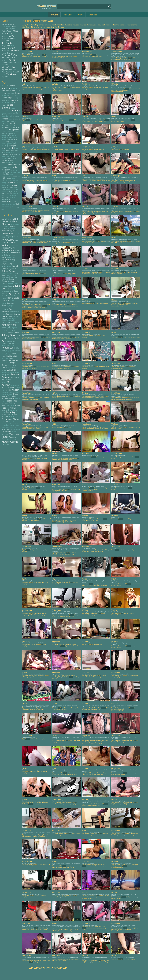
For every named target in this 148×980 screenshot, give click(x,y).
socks (53, 835)
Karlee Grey (11, 343)
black (4, 105)
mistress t (60, 90)
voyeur (118, 213)
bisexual (92, 179)
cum (9, 121)
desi (64, 553)
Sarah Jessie (6, 415)
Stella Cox (13, 428)
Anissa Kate (8, 250)
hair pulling (85, 742)
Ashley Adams (11, 257)
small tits (9, 193)
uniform (119, 429)
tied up (102, 398)
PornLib (10, 53)
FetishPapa (6, 31)
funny (134, 241)
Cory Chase (13, 293)
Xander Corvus (10, 442)
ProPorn (14, 55)
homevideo (10, 151)
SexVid (4, 60)
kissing (12, 156)
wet (9, 208)
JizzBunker (8, 43)
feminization (106, 272)
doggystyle (14, 130)
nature (12, 174)
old (19, 176)
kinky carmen (121, 931)
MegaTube (6, 46)
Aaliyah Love (6, 219)
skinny (15, 191)
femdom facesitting (47, 27)
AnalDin (11, 24)
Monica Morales (8, 387)
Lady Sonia (5, 358)
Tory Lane (5, 434)
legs (14, 158)
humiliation (85, 151)
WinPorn (9, 72)
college (10, 115)
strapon (123, 25)
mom (9, 172)
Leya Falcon (12, 365)
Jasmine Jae (6, 319)
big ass (11, 98)
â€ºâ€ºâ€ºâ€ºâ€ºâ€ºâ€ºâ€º (49, 968)
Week (51, 21)
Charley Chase (7, 286)
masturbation (14, 165)
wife (18, 208)
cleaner (102, 179)
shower (36, 399)
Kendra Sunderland (11, 352)
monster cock (15, 172)
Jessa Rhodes (6, 327)
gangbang (13, 142)
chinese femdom (45, 25)
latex (116, 59)
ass (13, 91)
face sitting (103, 427)
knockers (4, 158)
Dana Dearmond (7, 296)
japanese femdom (104, 25)
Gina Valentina (15, 312)
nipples (10, 176)
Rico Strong (10, 406)
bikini (86, 865)
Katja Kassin (11, 345)
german (4, 144)
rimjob (34, 212)
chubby (16, 113)
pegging (29, 212)
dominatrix (94, 272)
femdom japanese (80, 25)
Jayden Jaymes (7, 322)
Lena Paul (14, 360)
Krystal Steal (12, 356)
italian (39, 582)
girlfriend (10, 144)
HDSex (11, 34)
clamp (65, 959)
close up (4, 115)
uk (139, 337)
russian (9, 189)
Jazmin (16, 323)
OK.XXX (11, 48)
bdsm (16, 95)
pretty (3, 185)
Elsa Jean (10, 303)
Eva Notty (11, 305)
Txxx (11, 62)
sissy (92, 274)
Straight (54, 15)
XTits (3, 75)
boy (95, 336)
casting (4, 113)
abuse (31, 961)
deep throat (10, 127)
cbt (32, 27)
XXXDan (11, 74)
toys (17, 204)
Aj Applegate (5, 227)
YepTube (5, 77)
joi (139, 212)
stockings (5, 197)
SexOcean (6, 57)
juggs (3, 156)
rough (3, 189)
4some (27, 708)
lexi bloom (120, 615)
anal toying (61, 675)
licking (11, 160)
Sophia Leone (14, 426)
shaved (10, 191)
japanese (13, 154)
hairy (7, 146)
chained (39, 55)
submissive (55, 244)
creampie (16, 119)
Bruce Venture (12, 275)
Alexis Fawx (8, 233)
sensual (4, 191)
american (14, 88)
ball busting (118, 58)
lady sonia (120, 306)
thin (100, 121)
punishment (76, 212)
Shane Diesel (13, 422)
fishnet (106, 212)
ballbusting (115, 25)
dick (17, 127)
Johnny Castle (13, 333)
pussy (14, 185)
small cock (68, 182)
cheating (10, 113)
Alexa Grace (11, 228)
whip (45, 243)
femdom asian (60, 27)
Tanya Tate (16, 429)
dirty (7, 130)
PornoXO (6, 55)
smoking (45, 771)
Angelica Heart (13, 246)
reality (4, 187)
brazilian (91, 804)
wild (3, 210)
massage (4, 165)
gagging (84, 213)
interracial (5, 154)
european (10, 134)
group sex (75, 305)
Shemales (93, 15)
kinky (7, 156)
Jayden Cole (11, 321)
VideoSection (9, 67)
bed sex (31, 337)
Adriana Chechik (10, 223)
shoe (121, 399)
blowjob (6, 108)
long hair (11, 163)
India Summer (7, 314)
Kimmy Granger (6, 354)
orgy (13, 178)
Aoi (7, 253)
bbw (12, 95)
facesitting (69, 25)
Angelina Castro (8, 248)
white (13, 208)
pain (93, 121)
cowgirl (5, 119)
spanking (9, 195)
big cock (14, 100)
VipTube (5, 70)
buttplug (87, 740)
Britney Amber (8, 271)
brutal (60, 615)
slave (64, 58)
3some (12, 86)
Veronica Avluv (11, 439)
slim (104, 742)
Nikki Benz (5, 392)
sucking (12, 199)
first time (54, 368)
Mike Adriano (7, 384)
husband (7, 153)
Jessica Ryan (12, 329)
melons (10, 168)
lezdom (54, 961)
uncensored (5, 206)
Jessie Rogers (6, 331)
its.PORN (5, 41)
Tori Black (15, 432)
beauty (4, 98)
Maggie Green (14, 372)
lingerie (5, 162)
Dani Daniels (13, 298)
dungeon (99, 740)
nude (15, 176)
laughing (84, 551)
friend (101, 303)
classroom (66, 458)
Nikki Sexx (12, 392)
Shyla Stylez (5, 426)
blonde (10, 105)
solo (3, 195)
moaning (14, 170)
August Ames (13, 262)
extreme (33, 87)
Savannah (7, 419)
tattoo (4, 202)
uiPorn (16, 62)
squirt (14, 195)
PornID (4, 53)
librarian (60, 931)
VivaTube (13, 70)
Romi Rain (12, 408)
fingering (5, 142)
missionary (6, 170)
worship (99, 56)
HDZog (4, 36)
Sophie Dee (5, 428)
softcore (16, 193)
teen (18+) (12, 202)
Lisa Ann (5, 367)
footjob (100, 550)
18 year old (5, 86)
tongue (89, 243)
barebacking (5, 95)
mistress (105, 55)
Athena (5, 260)
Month (44, 21)
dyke (69, 959)
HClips (15, 31)
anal (3, 91)
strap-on (12, 198)
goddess (100, 87)
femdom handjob (58, 25)
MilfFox (13, 46)
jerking (133, 367)
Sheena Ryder (14, 424)
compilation (5, 117)
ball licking (25, 836)
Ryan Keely (5, 410)
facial (9, 136)
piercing (15, 180)
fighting (92, 429)
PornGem (5, 51)
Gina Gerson (7, 310)
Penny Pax (12, 396)
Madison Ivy (5, 372)
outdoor (4, 180)
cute (3, 127)
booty (3, 111)
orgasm (8, 178)
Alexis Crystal (9, 231)
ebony (17, 132)
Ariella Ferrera (6, 255)
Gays (80, 15)
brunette (15, 111)
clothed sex (75, 929)
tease (73, 182)
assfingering (39, 835)
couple (17, 117)
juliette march (41, 307)
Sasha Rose (13, 417)
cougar (12, 117)
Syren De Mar (7, 429)
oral (3, 178)
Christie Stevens (7, 291)
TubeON (5, 62)
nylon (125, 59)
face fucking (105, 740)
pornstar (11, 182)
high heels (99, 55)
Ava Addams (7, 264)
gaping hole (40, 804)
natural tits (5, 174)
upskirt (66, 460)
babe (18, 93)
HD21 (4, 34)
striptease (5, 199)
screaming (15, 189)
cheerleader (123, 241)
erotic (3, 134)
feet (11, 137)
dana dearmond (32, 307)
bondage (14, 108)
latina (10, 158)
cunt (12, 125)
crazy (10, 119)
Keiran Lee (8, 348)
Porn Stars (68, 15)
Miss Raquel (15, 385)
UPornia (5, 65)
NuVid (4, 48)
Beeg (14, 26)
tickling (33, 339)
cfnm (125, 212)
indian (13, 153)
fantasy (4, 138)
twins (38, 520)
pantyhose (25, 615)
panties (10, 180)
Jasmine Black (13, 317)
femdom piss (92, 25)
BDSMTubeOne (6, 27)
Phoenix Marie (8, 398)
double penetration (8, 132)
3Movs (4, 24)
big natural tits (6, 103)
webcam (4, 208)
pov (18, 182)
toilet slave (25, 27)
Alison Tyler (10, 236)
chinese (66, 120)
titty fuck (12, 204)
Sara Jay (11, 412)
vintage (12, 206)
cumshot (11, 123)
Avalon (9, 266)
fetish (16, 139)
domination (28, 241)
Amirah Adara (8, 240)
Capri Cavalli (6, 277)
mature (4, 168)
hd (14, 148)
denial (30, 865)
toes (99, 866)
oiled (68, 522)
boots (86, 87)
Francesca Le (6, 307)
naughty (4, 176)
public (8, 185)
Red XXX (5, 403)
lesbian (4, 160)
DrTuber (5, 29)
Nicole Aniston (12, 390)
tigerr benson (99, 743)
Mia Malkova (6, 380)
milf (15, 167)
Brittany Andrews (7, 273)
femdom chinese (133, 25)
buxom (68, 56)
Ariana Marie (15, 253)
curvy (16, 125)
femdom (10, 140)
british (8, 111)
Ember (4, 305)
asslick (60, 87)
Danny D (6, 301)
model (4, 172)
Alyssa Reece (12, 238)
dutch (116, 959)
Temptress (7, 432)
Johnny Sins (8, 335)
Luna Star (11, 370)
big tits (14, 103)
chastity (37, 27)
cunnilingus (5, 125)
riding (16, 187)
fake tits (14, 136)
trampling (34, 25)
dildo (3, 130)
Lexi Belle (5, 363)
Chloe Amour (15, 289)
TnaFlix (11, 60)
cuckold (4, 121)
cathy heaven (91, 743)
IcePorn (13, 38)
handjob (12, 146)
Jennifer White (9, 325)
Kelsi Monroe (10, 350)
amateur (6, 88)
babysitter (46, 835)
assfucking (11, 93)
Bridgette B (11, 269)
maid (46, 804)
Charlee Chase (13, 283)
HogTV (11, 36)
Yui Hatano (5, 444)
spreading (64, 339)
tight (7, 204)
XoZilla (16, 72)
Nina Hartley (9, 394)
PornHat (14, 51)
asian (8, 91)
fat (8, 138)
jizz (19, 154)
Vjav (3, 72)
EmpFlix (12, 29)
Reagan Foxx (11, 401)
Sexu (13, 57)
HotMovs (5, 38)
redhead (10, 187)
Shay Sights (5, 424)
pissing (4, 183)
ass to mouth (34, 210)
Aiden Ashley (15, 224)
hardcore (6, 148)
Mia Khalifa (15, 377)
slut (3, 193)
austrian (117, 241)
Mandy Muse (6, 375)
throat (3, 204)
